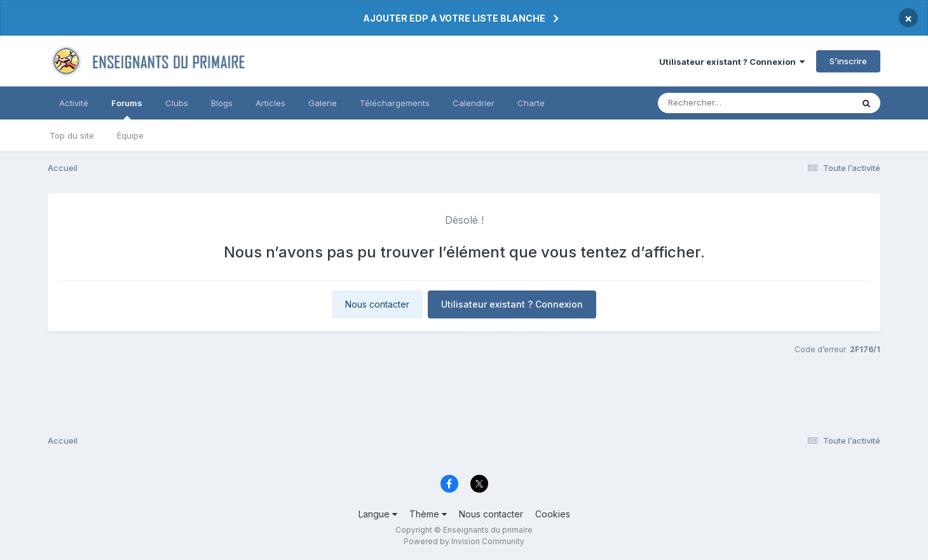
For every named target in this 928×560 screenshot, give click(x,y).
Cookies (553, 514)
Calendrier (474, 103)
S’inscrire (848, 61)
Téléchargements (395, 103)
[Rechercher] (719, 103)
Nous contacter (377, 304)
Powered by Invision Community (464, 541)
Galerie (323, 103)
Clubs (177, 103)
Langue (378, 514)
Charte (531, 103)
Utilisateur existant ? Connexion (732, 62)
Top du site (72, 135)
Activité (74, 103)
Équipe (130, 135)
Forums (127, 109)
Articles (270, 103)
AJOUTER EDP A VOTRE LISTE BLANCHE (454, 18)
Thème (428, 514)
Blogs (222, 103)
